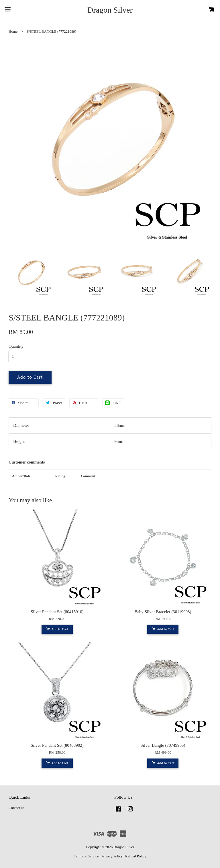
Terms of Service (86, 856)
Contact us (16, 808)
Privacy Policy (112, 856)
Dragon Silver (110, 10)
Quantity (16, 346)
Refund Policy (136, 856)
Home (13, 32)
